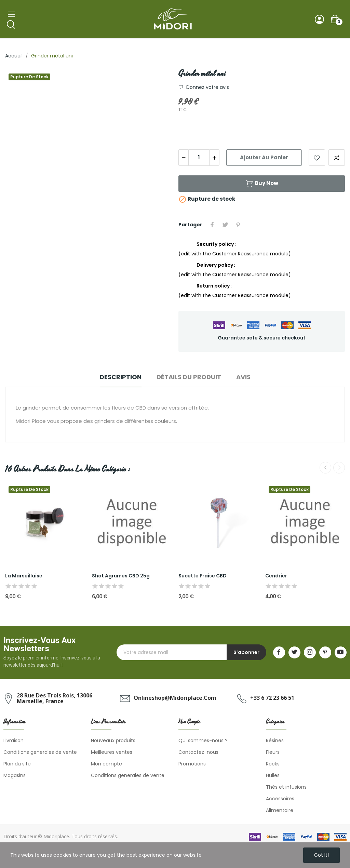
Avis (243, 377)
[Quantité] (199, 158)
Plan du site (17, 764)
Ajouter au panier (264, 157)
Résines (275, 740)
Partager (212, 225)
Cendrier (276, 576)
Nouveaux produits (113, 740)
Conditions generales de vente (40, 752)
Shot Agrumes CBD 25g (121, 576)
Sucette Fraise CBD (203, 576)
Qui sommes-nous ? (203, 740)
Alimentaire (280, 810)
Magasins (15, 775)
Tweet (225, 225)
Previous (325, 468)
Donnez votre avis (207, 87)
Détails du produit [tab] (189, 377)
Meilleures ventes (112, 752)
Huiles (273, 775)
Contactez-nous (198, 752)
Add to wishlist (317, 158)
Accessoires (280, 799)
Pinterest (238, 225)
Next (339, 468)
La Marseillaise (24, 576)
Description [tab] (121, 377)
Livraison (14, 740)
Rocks (273, 764)
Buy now (262, 184)
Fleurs (273, 752)
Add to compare (337, 158)
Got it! (321, 855)
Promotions (192, 764)
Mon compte (106, 764)
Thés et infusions (286, 787)
